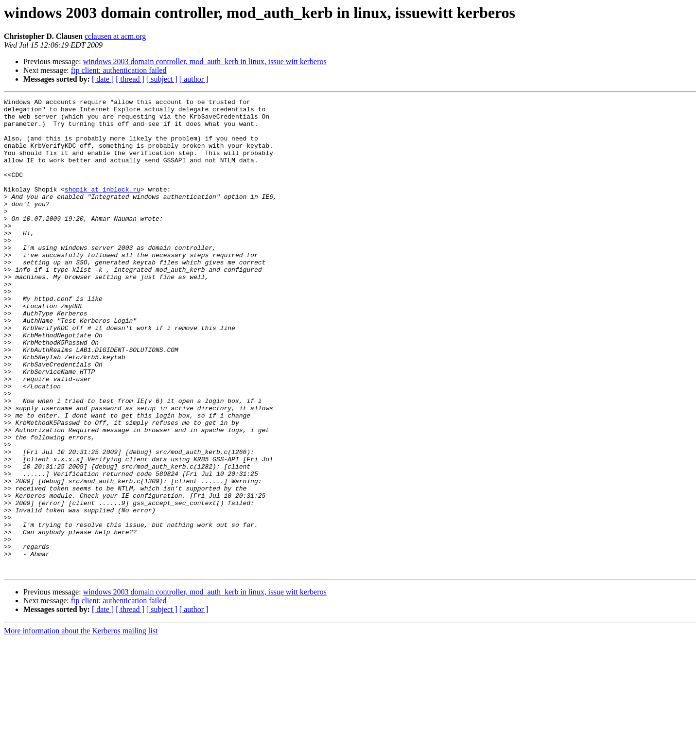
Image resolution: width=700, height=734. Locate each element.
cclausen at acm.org (115, 36)
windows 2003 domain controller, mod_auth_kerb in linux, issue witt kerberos (205, 61)
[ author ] (194, 79)
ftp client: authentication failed (119, 70)
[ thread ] (130, 79)
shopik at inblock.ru (103, 208)
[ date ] (103, 79)
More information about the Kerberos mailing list (81, 725)
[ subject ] (162, 79)
